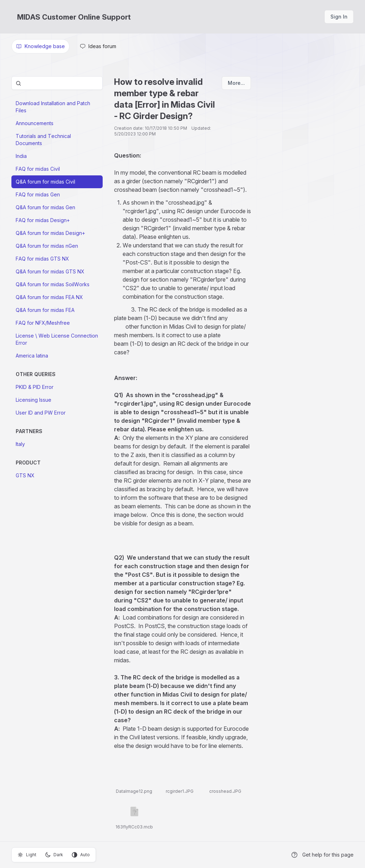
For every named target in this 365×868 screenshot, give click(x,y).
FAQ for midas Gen (38, 194)
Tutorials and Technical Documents (43, 140)
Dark (54, 855)
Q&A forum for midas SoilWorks (53, 284)
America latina (32, 356)
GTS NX (25, 475)
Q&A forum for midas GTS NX (50, 271)
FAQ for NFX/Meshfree (43, 323)
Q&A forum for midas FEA (45, 310)
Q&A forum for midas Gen (45, 207)
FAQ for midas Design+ (43, 220)
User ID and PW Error (41, 413)
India (21, 156)
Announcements (35, 123)
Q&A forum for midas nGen (47, 246)
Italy (20, 444)
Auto (81, 855)
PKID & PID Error (35, 387)
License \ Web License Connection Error (57, 339)
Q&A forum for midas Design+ (50, 233)
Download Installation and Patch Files (53, 107)
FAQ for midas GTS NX (42, 259)
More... (236, 83)
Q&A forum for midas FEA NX (49, 297)
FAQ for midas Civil (38, 169)
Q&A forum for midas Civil (45, 182)
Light (27, 855)
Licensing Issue (34, 400)
